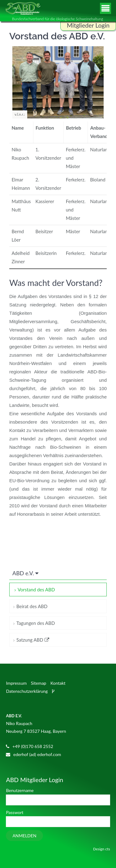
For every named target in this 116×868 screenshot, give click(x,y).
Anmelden (24, 836)
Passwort (15, 812)
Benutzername (20, 790)
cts (107, 849)
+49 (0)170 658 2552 (33, 746)
